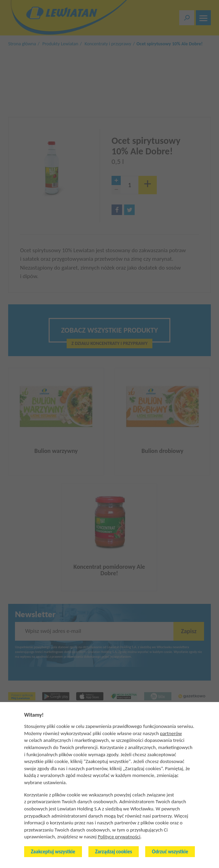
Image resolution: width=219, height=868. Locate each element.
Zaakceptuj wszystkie (53, 852)
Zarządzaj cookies (114, 852)
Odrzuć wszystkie (170, 852)
